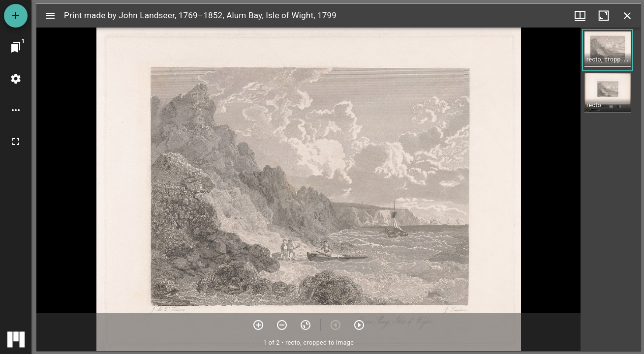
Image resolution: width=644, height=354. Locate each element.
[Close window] (627, 16)
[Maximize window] (604, 16)
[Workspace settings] (16, 79)
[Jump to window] (16, 47)
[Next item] (359, 325)
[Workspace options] (16, 110)
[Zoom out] (282, 325)
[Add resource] (16, 16)
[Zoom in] (258, 325)
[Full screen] (16, 142)
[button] (608, 50)
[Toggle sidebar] (50, 16)
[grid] (611, 189)
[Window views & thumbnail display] (580, 16)
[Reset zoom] (306, 325)
